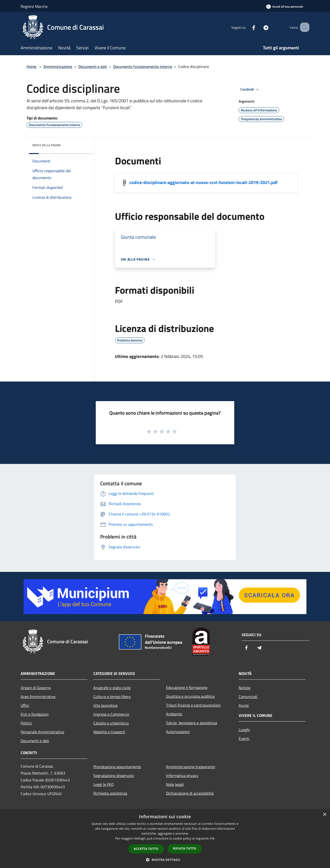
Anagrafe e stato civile (112, 688)
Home (31, 66)
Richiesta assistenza (110, 793)
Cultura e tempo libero (112, 697)
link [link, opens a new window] (212, 838)
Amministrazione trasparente (191, 767)
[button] (165, 860)
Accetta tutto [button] (146, 849)
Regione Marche (34, 6)
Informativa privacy (182, 776)
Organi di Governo (36, 688)
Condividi (250, 90)
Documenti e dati (93, 66)
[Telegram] (260, 27)
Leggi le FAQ (104, 784)
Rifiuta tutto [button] (185, 848)
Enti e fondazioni (35, 714)
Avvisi (244, 705)
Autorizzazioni (178, 732)
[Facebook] (247, 27)
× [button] (324, 815)
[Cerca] (303, 27)
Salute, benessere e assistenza (192, 723)
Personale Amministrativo (42, 732)
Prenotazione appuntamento (117, 767)
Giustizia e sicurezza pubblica (190, 696)
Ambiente (174, 714)
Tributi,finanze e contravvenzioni (193, 705)
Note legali (175, 784)
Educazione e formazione (187, 687)
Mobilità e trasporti (109, 732)
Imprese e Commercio (111, 714)
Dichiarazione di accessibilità (190, 793)
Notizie (245, 688)
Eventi (244, 738)
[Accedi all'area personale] (285, 7)
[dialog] (165, 839)
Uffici (25, 705)
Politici (26, 723)
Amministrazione (58, 66)
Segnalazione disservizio (114, 776)
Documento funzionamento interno (143, 66)
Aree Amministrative (38, 697)
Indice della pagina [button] (47, 145)
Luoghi (244, 730)
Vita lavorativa (105, 705)
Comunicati (248, 697)
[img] (82, 144)
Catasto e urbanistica (111, 723)
